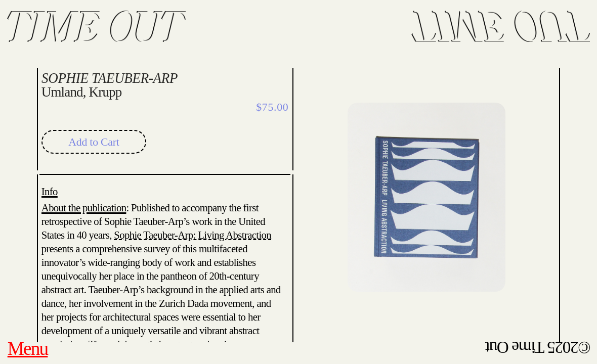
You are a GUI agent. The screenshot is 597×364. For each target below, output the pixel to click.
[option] (427, 187)
